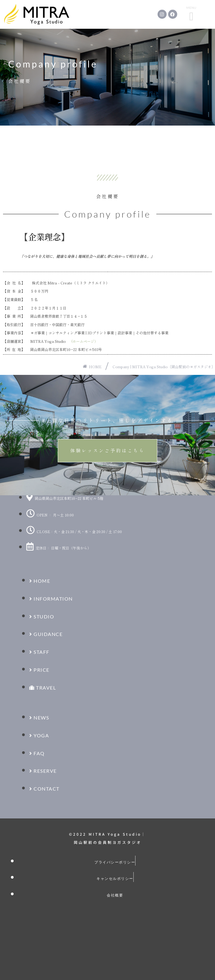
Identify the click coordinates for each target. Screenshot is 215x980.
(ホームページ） (85, 341)
